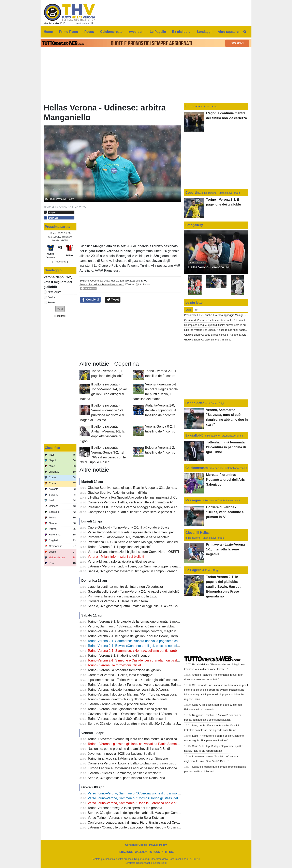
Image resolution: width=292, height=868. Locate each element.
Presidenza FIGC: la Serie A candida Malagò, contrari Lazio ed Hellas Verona (143, 542)
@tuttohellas (143, 284)
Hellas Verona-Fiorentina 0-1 (209, 267)
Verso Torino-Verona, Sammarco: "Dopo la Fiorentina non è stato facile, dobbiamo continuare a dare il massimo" (168, 803)
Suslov (52, 297)
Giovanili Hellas (197, 533)
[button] (60, 309)
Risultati (60, 316)
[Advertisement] (130, 332)
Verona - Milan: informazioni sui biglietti (116, 557)
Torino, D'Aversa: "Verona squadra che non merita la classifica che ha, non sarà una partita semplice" (160, 739)
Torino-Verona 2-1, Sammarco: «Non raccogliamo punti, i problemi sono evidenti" (146, 651)
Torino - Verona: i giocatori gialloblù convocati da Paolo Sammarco (135, 744)
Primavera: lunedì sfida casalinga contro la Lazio (123, 596)
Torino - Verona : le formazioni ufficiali (115, 665)
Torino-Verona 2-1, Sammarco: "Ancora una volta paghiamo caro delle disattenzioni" (148, 641)
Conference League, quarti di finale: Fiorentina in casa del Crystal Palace (140, 823)
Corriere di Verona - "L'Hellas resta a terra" (119, 601)
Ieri (196, 310)
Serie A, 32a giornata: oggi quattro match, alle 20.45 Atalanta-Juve (136, 724)
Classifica (52, 448)
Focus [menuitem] (89, 32)
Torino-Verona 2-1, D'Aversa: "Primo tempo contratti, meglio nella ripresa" (140, 631)
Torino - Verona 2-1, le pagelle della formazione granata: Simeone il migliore (142, 621)
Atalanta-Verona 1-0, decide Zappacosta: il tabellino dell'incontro (160, 410)
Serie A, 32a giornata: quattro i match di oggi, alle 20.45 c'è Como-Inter (139, 606)
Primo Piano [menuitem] (69, 32)
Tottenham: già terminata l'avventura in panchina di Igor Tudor (226, 447)
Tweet (113, 300)
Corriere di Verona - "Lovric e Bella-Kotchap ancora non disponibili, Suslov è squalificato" (152, 763)
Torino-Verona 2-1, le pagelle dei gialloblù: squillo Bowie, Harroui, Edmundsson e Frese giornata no (159, 636)
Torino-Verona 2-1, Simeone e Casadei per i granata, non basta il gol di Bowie (143, 660)
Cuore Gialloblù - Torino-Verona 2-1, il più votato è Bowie (129, 527)
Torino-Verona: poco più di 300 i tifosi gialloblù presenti (127, 719)
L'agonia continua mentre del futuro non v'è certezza (125, 587)
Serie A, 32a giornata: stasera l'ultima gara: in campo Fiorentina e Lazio (139, 571)
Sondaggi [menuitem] (204, 32)
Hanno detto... (196, 403)
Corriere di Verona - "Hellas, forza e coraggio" (121, 675)
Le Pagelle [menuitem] (158, 32)
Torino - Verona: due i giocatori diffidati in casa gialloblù (127, 709)
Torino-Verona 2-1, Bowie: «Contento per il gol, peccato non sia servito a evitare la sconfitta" (154, 646)
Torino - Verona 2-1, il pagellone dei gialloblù (120, 547)
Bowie (51, 302)
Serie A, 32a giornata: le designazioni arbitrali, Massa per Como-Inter (137, 813)
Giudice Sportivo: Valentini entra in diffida (117, 493)
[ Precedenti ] (60, 262)
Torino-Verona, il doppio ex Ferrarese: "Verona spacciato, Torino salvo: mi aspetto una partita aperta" (160, 685)
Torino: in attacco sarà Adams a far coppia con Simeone (128, 758)
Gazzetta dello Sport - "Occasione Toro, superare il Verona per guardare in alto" (145, 714)
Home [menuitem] (48, 32)
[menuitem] (245, 32)
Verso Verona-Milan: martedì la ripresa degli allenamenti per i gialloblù (138, 532)
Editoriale (193, 106)
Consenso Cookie (136, 845)
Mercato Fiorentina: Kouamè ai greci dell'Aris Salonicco (225, 480)
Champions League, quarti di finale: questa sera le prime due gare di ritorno (142, 512)
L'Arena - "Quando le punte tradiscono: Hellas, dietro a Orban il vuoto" (138, 827)
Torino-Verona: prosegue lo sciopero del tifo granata (125, 808)
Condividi (90, 300)
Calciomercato (196, 468)
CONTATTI (161, 852)
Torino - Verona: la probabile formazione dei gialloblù (125, 670)
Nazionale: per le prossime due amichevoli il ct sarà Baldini (130, 749)
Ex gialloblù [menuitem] (181, 32)
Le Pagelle (193, 570)
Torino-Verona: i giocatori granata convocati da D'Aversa (128, 690)
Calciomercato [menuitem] (111, 32)
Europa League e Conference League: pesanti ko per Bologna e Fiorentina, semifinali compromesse (160, 768)
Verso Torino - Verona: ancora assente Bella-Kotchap (126, 818)
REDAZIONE (125, 852)
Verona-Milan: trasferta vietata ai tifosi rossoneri (122, 561)
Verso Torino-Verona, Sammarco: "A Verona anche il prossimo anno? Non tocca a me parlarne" (156, 793)
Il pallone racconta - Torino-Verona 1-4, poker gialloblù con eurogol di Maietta (143, 680)
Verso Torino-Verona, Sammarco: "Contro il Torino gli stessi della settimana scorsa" (147, 798)
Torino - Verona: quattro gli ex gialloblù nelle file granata (128, 699)
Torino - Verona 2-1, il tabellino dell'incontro (119, 656)
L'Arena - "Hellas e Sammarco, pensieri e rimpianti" (125, 773)
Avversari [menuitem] (136, 32)
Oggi (188, 310)
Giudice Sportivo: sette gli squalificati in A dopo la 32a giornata (133, 488)
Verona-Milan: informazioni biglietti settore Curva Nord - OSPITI (133, 552)
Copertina (96, 281)
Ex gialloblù (195, 435)
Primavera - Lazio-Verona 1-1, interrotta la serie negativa (129, 537)
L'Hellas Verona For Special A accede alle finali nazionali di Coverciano (139, 497)
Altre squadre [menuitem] (228, 32)
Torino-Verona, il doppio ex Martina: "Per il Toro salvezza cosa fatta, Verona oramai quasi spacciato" (159, 694)
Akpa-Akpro (54, 292)
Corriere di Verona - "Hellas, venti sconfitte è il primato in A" (130, 502)
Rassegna (193, 500)
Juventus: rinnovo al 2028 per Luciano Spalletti (121, 754)
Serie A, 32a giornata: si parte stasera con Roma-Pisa (127, 778)
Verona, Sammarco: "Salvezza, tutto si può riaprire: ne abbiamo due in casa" (143, 626)
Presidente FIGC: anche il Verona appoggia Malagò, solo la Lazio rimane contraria (147, 507)
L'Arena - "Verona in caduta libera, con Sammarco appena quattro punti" (140, 566)
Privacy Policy (158, 845)
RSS (172, 852)
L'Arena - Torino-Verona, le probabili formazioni (122, 704)
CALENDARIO (143, 852)
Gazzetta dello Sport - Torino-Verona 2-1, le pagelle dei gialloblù (134, 591)
